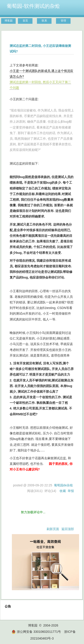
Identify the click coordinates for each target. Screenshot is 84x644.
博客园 (9, 21)
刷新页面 (53, 529)
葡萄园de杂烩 (64, 485)
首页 (25, 21)
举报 (71, 491)
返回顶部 (68, 529)
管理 (63, 21)
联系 (44, 21)
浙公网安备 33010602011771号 (36, 632)
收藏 (63, 491)
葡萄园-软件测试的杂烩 (33, 6)
